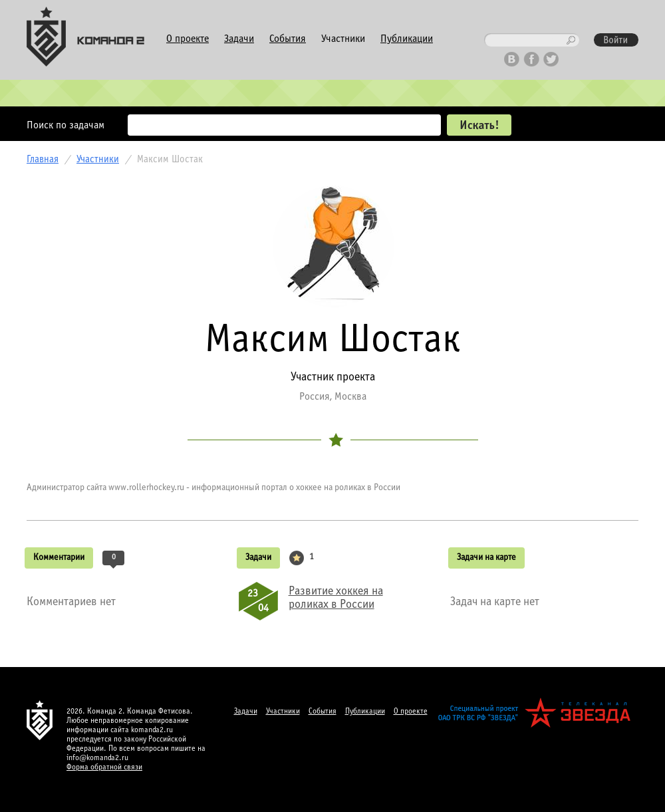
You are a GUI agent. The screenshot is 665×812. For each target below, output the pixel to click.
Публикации (407, 39)
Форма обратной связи (104, 767)
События (288, 39)
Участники (343, 39)
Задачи (239, 39)
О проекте (188, 39)
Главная (43, 160)
